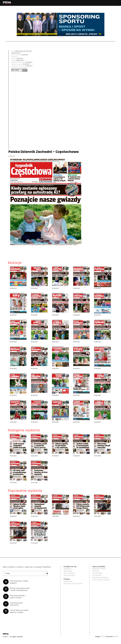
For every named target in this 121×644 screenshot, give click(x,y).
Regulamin (68, 581)
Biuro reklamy (69, 573)
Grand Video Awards (101, 580)
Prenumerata (69, 575)
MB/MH (116, 637)
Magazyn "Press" (99, 569)
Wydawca (68, 571)
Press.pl (96, 571)
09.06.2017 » (27, 64)
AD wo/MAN (97, 573)
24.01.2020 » (29, 62)
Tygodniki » (20, 59)
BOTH (103, 637)
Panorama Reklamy (101, 578)
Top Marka (97, 575)
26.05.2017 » (29, 66)
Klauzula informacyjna (73, 584)
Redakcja (68, 569)
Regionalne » (21, 60)
